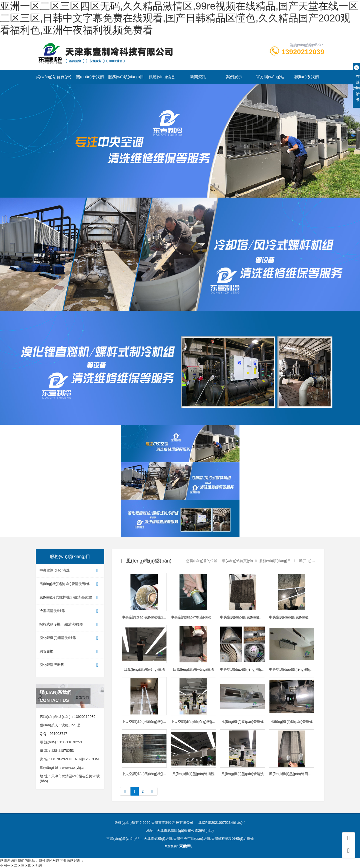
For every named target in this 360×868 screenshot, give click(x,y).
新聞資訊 (198, 77)
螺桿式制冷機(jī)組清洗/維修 (70, 625)
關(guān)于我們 (90, 77)
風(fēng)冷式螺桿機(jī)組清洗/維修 (70, 598)
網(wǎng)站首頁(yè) (54, 77)
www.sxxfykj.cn (74, 768)
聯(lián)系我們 (306, 77)
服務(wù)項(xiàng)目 (126, 77)
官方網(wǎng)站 (270, 77)
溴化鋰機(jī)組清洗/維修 (70, 638)
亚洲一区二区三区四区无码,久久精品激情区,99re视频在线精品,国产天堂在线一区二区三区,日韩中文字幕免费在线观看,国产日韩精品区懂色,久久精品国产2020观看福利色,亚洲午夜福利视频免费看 (179, 18)
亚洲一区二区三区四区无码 (21, 866)
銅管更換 (70, 652)
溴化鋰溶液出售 (70, 665)
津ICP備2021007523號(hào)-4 (222, 823)
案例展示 (234, 77)
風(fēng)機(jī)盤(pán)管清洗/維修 (70, 584)
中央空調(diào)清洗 (70, 571)
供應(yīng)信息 (162, 77)
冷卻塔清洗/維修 (70, 611)
